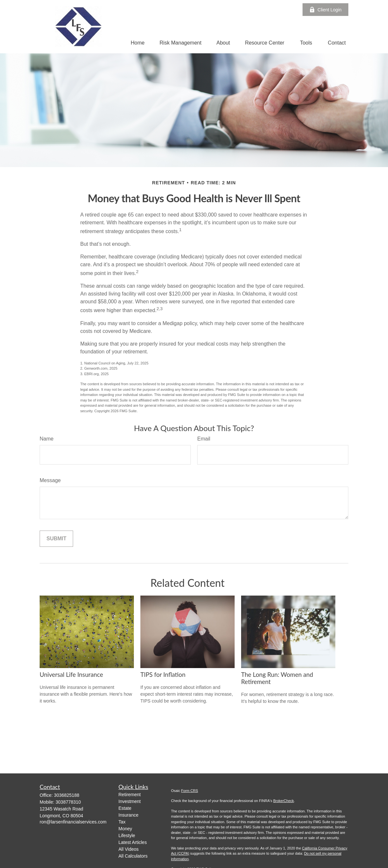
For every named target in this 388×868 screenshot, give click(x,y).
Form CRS (189, 791)
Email (204, 439)
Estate (125, 808)
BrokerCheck (284, 801)
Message (50, 480)
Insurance (129, 815)
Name (47, 439)
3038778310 (68, 802)
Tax (122, 822)
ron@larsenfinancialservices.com (73, 822)
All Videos (129, 849)
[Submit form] (56, 539)
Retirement (130, 795)
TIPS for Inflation (163, 675)
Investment (130, 801)
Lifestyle (127, 835)
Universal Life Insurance (71, 675)
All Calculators (133, 856)
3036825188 (67, 795)
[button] (138, 43)
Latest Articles (133, 842)
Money (125, 829)
